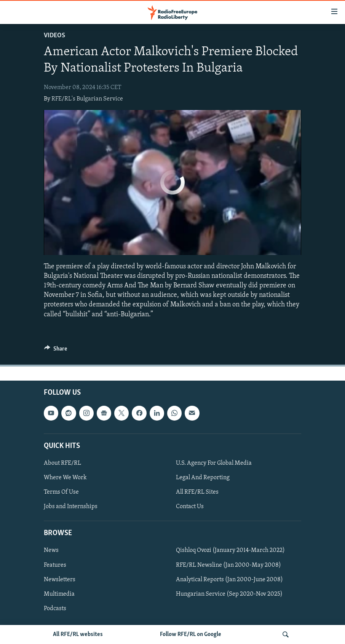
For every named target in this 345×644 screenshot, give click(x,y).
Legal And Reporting (203, 478)
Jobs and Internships (71, 507)
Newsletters (60, 579)
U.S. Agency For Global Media (214, 463)
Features (55, 565)
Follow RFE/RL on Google (191, 634)
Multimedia (59, 594)
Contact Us (190, 507)
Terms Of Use (61, 492)
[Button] (56, 351)
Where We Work (65, 478)
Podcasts (55, 608)
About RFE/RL (62, 463)
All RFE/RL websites (78, 634)
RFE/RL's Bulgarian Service (87, 99)
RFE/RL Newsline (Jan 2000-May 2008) (228, 565)
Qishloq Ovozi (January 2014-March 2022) (230, 550)
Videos (54, 36)
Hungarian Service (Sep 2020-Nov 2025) (229, 594)
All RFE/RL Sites (197, 492)
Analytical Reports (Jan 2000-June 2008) (229, 579)
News (51, 550)
